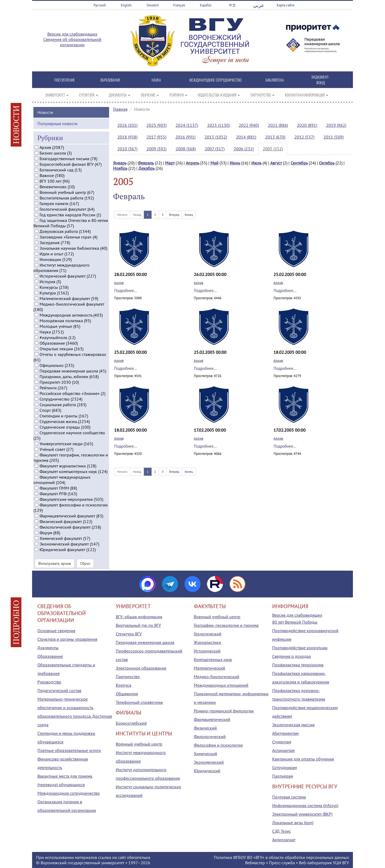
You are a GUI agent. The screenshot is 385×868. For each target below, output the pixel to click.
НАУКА (156, 80)
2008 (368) (186, 149)
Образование (50, 656)
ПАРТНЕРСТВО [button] (262, 95)
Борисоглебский (131, 723)
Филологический (210, 736)
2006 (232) (244, 149)
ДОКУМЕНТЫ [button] (120, 95)
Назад (137, 215)
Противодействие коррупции (300, 648)
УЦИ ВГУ (341, 863)
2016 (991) (185, 137)
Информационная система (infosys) (305, 805)
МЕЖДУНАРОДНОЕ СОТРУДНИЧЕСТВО (215, 80)
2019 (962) (336, 125)
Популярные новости (57, 122)
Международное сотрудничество (69, 793)
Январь (120, 163)
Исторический (207, 651)
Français (179, 5)
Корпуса (124, 685)
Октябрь (327, 163)
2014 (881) (246, 137)
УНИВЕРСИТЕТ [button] (57, 95)
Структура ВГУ (129, 634)
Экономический (209, 762)
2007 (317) (215, 149)
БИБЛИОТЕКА (275, 80)
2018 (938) (127, 137)
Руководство (49, 682)
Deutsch (153, 5)
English (126, 5)
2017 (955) (156, 137)
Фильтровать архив (55, 563)
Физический (205, 728)
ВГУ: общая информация (139, 617)
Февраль (146, 163)
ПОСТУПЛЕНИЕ (65, 80)
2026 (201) (127, 125)
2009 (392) (157, 149)
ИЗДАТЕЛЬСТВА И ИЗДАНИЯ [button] (219, 95)
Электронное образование (141, 668)
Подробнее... (126, 291)
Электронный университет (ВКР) (302, 814)
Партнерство (128, 677)
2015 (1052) (216, 137)
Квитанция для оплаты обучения (303, 759)
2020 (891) (307, 125)
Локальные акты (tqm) (293, 823)
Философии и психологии (218, 745)
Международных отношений (221, 685)
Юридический (207, 771)
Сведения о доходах (292, 656)
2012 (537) (304, 137)
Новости (45, 111)
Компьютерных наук (213, 659)
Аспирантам (283, 750)
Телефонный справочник (139, 702)
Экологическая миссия (293, 725)
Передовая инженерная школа (145, 642)
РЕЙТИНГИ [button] (178, 95)
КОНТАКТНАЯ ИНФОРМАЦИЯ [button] (307, 95)
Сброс (85, 563)
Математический (209, 668)
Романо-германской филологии (224, 711)
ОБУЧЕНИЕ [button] (150, 95)
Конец (189, 215)
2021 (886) (278, 125)
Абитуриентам (285, 733)
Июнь (235, 163)
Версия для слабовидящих (72, 34)
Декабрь (147, 168)
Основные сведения (56, 631)
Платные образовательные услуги (69, 750)
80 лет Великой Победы (295, 622)
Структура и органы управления (67, 639)
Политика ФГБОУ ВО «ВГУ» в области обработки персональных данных (281, 857)
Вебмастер (255, 863)
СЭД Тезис (282, 831)
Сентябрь (299, 163)
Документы (48, 648)
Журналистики (207, 642)
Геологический (208, 634)
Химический (205, 754)
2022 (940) (249, 125)
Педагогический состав (59, 690)
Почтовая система (289, 797)
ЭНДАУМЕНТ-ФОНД (320, 80)
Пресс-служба (282, 863)
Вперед (174, 215)
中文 (232, 5)
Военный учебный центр (139, 744)
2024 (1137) (187, 125)
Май (214, 163)
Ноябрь (120, 168)
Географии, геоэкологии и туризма (226, 625)
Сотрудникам (284, 767)
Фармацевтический (212, 719)
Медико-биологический (217, 677)
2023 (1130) (218, 125)
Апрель (192, 163)
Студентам (282, 742)
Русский (100, 5)
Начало (122, 215)
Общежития (127, 694)
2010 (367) (127, 149)
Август (276, 163)
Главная (120, 109)
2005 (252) (273, 149)
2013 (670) (275, 137)
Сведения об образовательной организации (72, 42)
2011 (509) (334, 137)
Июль (256, 163)
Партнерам (283, 776)
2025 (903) (157, 125)
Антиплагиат (284, 840)
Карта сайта (285, 5)
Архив (119, 283)
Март (170, 163)
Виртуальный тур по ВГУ (138, 625)
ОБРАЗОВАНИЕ (110, 80)
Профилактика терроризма (298, 665)
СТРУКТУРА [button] (89, 95)
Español (206, 5)
